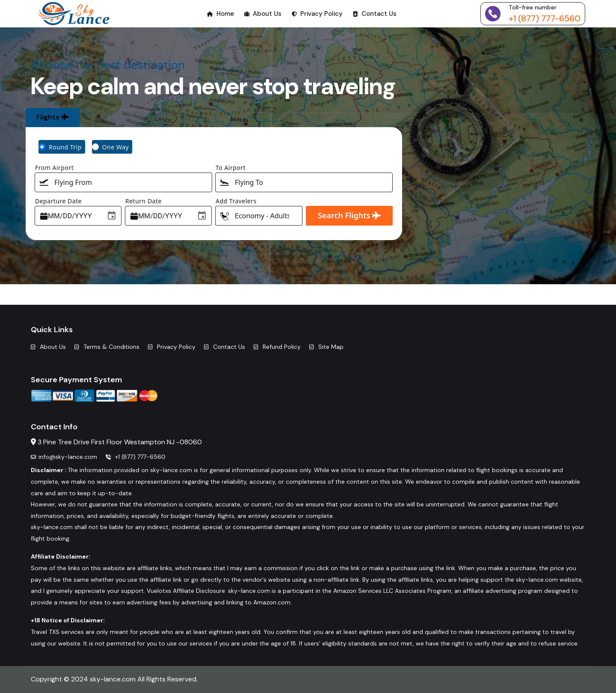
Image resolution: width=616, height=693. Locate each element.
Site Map (326, 347)
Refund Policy (277, 347)
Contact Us (375, 14)
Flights (53, 117)
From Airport (54, 168)
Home (221, 14)
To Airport (231, 168)
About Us (263, 14)
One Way (115, 147)
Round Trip (65, 147)
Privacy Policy (317, 14)
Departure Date (58, 201)
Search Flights (349, 215)
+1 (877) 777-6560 (545, 18)
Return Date (144, 201)
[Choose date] (112, 216)
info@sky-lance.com (64, 457)
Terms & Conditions (107, 347)
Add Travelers (236, 201)
